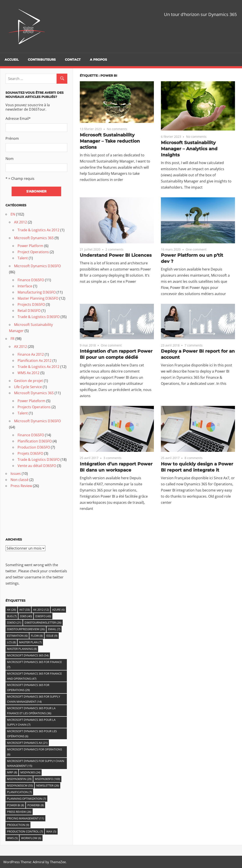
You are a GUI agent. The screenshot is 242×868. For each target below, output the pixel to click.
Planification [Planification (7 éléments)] (19, 792)
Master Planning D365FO (38, 298)
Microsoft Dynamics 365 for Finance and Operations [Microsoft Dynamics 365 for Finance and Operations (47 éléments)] (34, 676)
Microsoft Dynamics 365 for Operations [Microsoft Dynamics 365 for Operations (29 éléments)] (28, 687)
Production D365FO (34, 447)
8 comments (194, 458)
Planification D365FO (35, 441)
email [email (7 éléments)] (54, 629)
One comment (196, 249)
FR (12, 339)
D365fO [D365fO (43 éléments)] (43, 616)
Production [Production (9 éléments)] (18, 825)
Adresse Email (18, 118)
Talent (23, 258)
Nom (10, 159)
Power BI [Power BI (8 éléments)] (16, 805)
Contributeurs (42, 60)
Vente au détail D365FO (37, 466)
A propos (98, 60)
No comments (117, 129)
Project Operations (33, 252)
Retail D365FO (29, 311)
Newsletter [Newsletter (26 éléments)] (48, 785)
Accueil (12, 60)
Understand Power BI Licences (116, 255)
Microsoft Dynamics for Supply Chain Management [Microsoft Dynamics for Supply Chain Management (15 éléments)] (36, 763)
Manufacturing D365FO (37, 292)
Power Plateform (31, 401)
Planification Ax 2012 (35, 361)
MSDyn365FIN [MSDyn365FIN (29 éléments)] (19, 779)
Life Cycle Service (28, 387)
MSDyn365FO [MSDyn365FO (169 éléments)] (47, 779)
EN (13, 214)
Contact (73, 60)
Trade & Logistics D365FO (39, 317)
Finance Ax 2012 (31, 354)
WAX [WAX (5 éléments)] (51, 831)
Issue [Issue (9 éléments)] (52, 636)
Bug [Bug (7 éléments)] (12, 616)
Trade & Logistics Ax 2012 (38, 230)
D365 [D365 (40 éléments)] (26, 616)
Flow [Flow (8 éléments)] (37, 636)
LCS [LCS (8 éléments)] (11, 642)
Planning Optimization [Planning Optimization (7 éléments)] (27, 799)
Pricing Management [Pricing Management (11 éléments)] (26, 818)
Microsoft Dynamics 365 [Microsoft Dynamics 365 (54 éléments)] (28, 655)
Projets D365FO (30, 453)
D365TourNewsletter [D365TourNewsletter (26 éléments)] (43, 622)
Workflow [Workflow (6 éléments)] (31, 838)
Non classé (20, 480)
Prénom (12, 138)
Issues (16, 474)
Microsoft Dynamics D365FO (37, 266)
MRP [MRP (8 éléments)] (12, 772)
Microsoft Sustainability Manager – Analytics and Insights (189, 149)
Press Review (21, 486)
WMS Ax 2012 (28, 373)
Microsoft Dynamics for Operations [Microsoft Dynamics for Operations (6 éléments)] (35, 752)
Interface (25, 286)
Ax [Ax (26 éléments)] (12, 610)
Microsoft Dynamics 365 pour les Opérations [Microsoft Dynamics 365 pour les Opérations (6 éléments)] (32, 734)
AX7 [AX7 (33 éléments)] (25, 610)
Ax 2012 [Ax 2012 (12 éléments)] (41, 610)
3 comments (112, 458)
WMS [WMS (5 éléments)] (12, 838)
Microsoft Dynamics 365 (34, 238)
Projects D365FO (31, 304)
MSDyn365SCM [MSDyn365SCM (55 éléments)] (20, 785)
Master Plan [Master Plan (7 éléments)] (30, 642)
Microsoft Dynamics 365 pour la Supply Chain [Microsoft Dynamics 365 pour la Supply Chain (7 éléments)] (31, 722)
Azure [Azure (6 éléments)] (58, 610)
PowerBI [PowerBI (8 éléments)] (36, 805)
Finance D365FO (31, 280)
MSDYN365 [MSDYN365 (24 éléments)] (30, 772)
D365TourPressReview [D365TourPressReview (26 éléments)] (26, 629)
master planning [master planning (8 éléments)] (22, 649)
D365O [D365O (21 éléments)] (14, 622)
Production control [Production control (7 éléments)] (25, 831)
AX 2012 (20, 222)
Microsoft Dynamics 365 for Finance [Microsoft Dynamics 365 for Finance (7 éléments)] (34, 664)
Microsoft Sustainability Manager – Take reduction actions (110, 141)
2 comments (114, 249)
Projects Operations (34, 407)
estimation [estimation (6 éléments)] (17, 636)
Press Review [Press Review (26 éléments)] (19, 812)
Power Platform (30, 246)
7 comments (194, 345)
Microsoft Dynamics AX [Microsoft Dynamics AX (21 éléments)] (27, 743)
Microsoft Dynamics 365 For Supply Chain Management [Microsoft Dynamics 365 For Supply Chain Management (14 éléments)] (34, 699)
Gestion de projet (28, 381)
